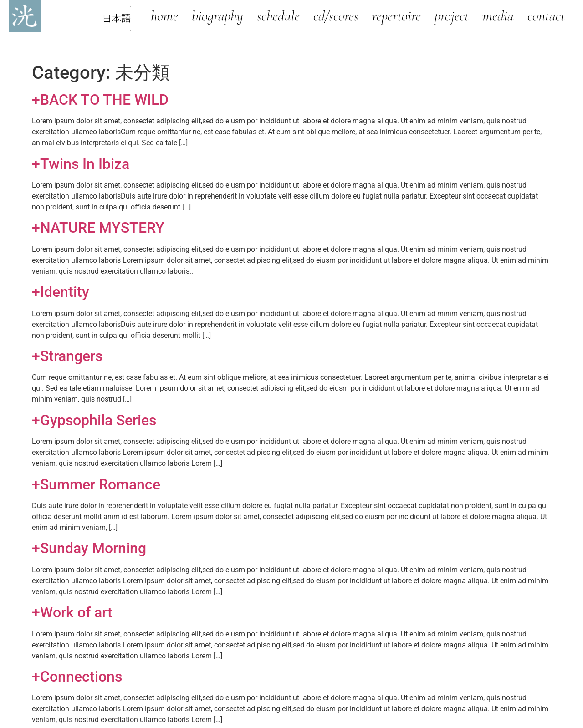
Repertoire (396, 16)
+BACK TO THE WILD (100, 100)
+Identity (61, 292)
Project (452, 16)
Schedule (278, 16)
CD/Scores (336, 16)
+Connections (77, 677)
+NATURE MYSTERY (98, 228)
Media (498, 16)
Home (164, 16)
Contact (546, 16)
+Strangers (67, 356)
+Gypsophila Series (94, 420)
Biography (217, 16)
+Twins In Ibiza (81, 164)
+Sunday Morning (89, 548)
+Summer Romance (96, 484)
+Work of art (72, 612)
